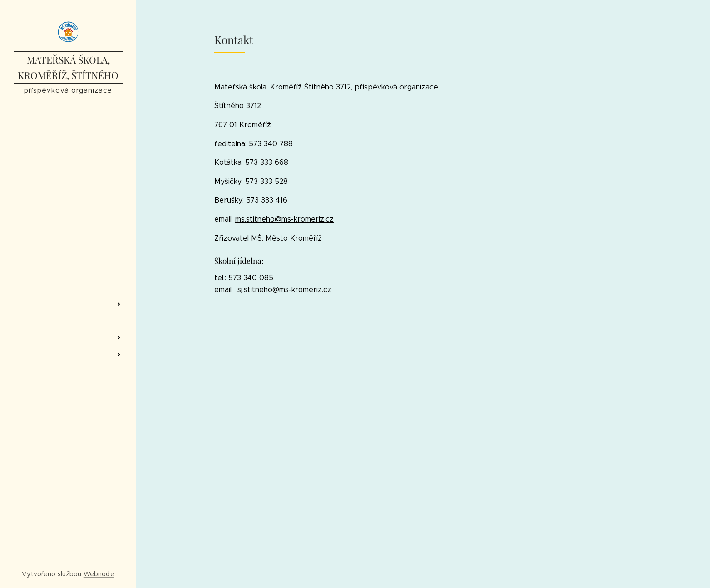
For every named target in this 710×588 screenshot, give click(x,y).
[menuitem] (68, 277)
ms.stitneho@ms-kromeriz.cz (284, 219)
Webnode (99, 574)
